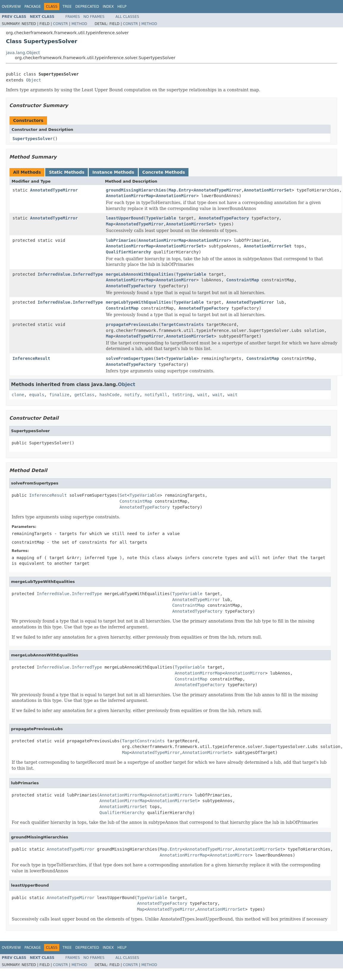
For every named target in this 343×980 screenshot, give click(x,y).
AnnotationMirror (176, 196)
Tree (67, 7)
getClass (84, 395)
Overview (11, 7)
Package (33, 7)
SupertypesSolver (33, 139)
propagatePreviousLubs (132, 324)
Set (160, 358)
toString (182, 395)
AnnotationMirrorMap (130, 196)
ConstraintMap (243, 280)
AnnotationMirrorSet (268, 190)
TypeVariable (161, 218)
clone (18, 395)
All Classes (127, 17)
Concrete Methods (164, 172)
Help (122, 7)
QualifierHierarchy (128, 252)
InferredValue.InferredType (70, 274)
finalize (59, 395)
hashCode (109, 395)
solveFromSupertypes (130, 358)
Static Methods (67, 172)
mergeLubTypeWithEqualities (138, 302)
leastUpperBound (124, 218)
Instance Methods (113, 172)
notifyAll (156, 395)
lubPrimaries (121, 240)
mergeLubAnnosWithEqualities (140, 274)
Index (108, 7)
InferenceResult (31, 358)
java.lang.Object (23, 53)
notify (132, 395)
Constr (60, 24)
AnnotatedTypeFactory (224, 218)
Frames (73, 17)
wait (202, 395)
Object (33, 80)
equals (37, 395)
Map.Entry (180, 190)
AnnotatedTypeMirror (54, 190)
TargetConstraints (182, 324)
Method (79, 24)
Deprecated (87, 7)
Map (109, 224)
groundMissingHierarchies (136, 190)
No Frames (94, 17)
